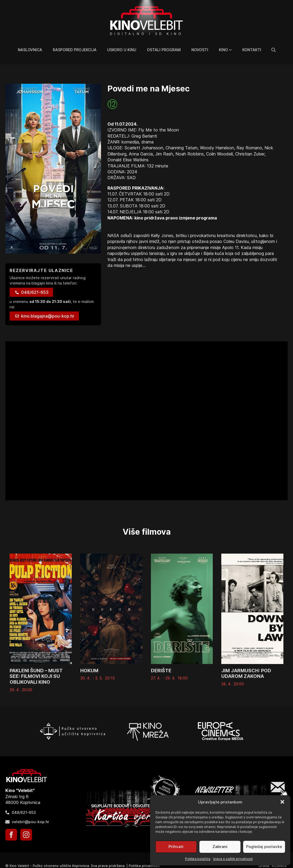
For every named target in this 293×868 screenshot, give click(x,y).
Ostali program (164, 50)
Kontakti (252, 50)
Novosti (200, 50)
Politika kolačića (198, 859)
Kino (223, 50)
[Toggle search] (274, 50)
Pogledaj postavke (264, 847)
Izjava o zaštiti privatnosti (233, 859)
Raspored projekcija (75, 50)
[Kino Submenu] (232, 50)
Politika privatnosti (144, 866)
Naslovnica (30, 50)
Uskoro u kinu (122, 50)
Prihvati (176, 847)
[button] (282, 802)
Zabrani (220, 847)
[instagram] (26, 835)
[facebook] (11, 835)
